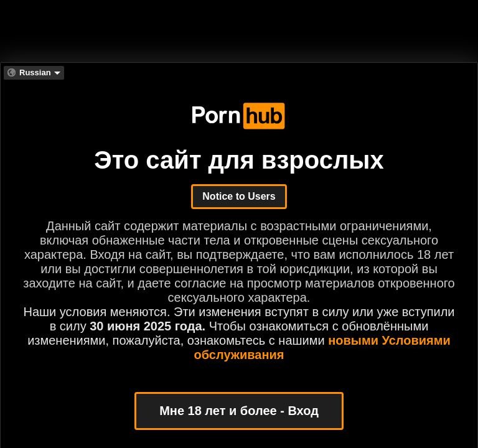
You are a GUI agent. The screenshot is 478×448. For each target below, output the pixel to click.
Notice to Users (239, 196)
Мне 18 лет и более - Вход (239, 411)
